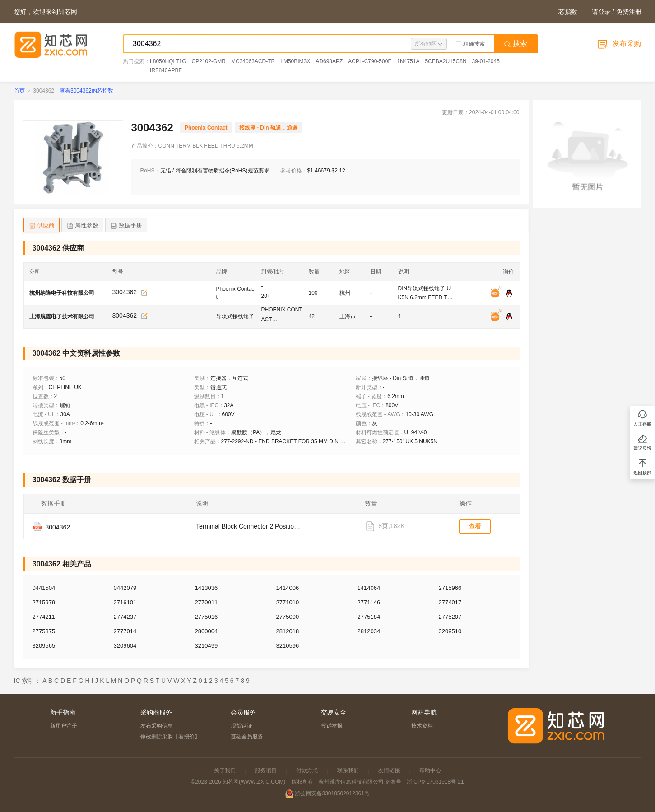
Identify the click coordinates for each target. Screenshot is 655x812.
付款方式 (307, 770)
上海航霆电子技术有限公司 (62, 316)
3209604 (125, 646)
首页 (19, 91)
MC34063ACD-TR (253, 61)
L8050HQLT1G (168, 61)
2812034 (369, 631)
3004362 (125, 292)
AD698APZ (329, 61)
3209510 (450, 631)
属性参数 (82, 226)
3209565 (44, 646)
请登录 (601, 12)
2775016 (207, 617)
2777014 (125, 631)
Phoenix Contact (206, 128)
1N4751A (408, 61)
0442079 (125, 588)
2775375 (44, 631)
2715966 (450, 588)
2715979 (44, 602)
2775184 (369, 617)
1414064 (369, 588)
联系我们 (348, 770)
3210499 (207, 646)
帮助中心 (430, 770)
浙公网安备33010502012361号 (332, 793)
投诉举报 (332, 726)
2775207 (450, 617)
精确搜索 (470, 44)
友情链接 (389, 770)
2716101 (125, 602)
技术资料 (422, 726)
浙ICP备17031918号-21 (435, 782)
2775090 (288, 617)
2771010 (288, 602)
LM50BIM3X (295, 61)
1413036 (207, 588)
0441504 (44, 588)
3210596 (288, 646)
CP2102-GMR (209, 61)
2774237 (125, 617)
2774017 (450, 602)
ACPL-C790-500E (370, 61)
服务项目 (266, 770)
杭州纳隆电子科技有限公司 (62, 293)
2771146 (369, 602)
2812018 (288, 631)
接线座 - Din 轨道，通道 (268, 128)
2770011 (207, 602)
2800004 (207, 631)
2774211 (44, 617)
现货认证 (242, 726)
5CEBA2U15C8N (446, 61)
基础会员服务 (247, 737)
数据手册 (126, 226)
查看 (475, 526)
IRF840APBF (166, 70)
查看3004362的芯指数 (86, 91)
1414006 (288, 588)
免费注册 (629, 12)
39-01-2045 (485, 61)
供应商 (42, 226)
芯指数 (568, 12)
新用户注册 (64, 726)
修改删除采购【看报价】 (170, 737)
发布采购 (618, 44)
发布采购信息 (157, 726)
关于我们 (225, 770)
